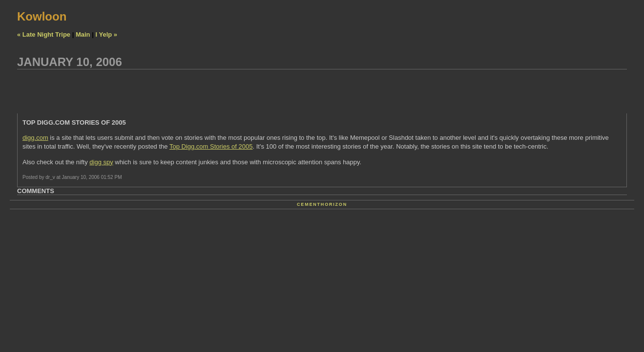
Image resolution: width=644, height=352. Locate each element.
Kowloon (42, 16)
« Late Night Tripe (44, 34)
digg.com (35, 138)
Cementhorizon (322, 204)
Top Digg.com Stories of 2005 (211, 146)
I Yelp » (106, 34)
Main (83, 34)
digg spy (101, 162)
